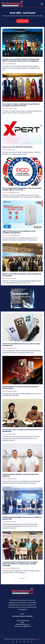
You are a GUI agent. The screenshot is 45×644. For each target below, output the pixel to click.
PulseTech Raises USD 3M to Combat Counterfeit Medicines (20, 475)
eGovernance (6, 193)
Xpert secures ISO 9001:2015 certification (17, 147)
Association (6, 109)
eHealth (4, 479)
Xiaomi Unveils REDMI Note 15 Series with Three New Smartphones (21, 345)
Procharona (38, 639)
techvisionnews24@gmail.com (23, 626)
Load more (22, 578)
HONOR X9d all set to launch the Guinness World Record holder (20, 388)
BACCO (4, 279)
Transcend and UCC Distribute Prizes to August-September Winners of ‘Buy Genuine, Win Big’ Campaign (20, 564)
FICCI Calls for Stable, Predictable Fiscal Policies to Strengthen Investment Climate (21, 105)
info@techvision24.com (22, 624)
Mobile (4, 348)
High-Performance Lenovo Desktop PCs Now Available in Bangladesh (19, 232)
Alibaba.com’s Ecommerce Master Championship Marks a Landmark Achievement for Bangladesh (21, 60)
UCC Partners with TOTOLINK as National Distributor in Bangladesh (22, 430)
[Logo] (22, 591)
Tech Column (6, 568)
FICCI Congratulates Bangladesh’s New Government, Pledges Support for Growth (22, 189)
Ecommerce (6, 64)
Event (4, 434)
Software (5, 150)
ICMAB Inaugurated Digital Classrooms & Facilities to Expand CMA (22, 518)
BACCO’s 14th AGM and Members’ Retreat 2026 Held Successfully (22, 275)
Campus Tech (6, 236)
